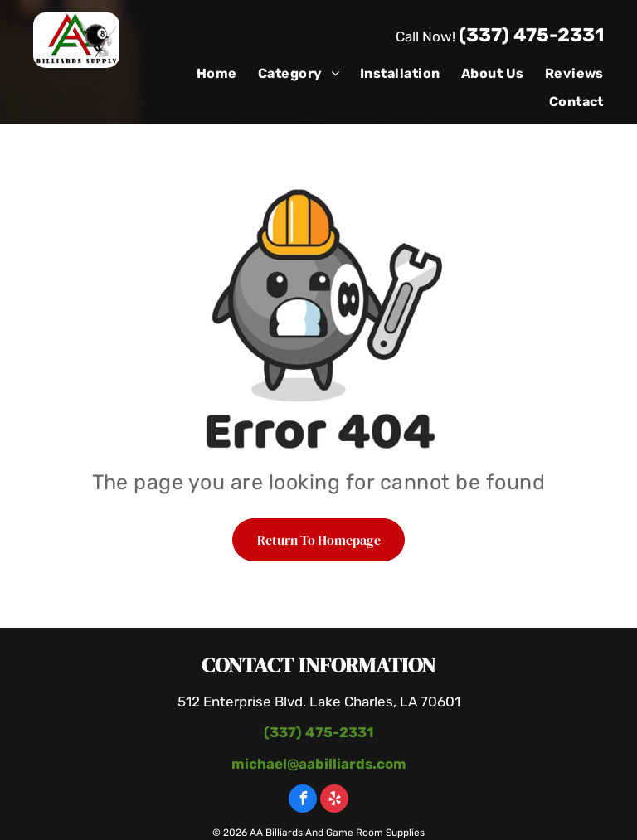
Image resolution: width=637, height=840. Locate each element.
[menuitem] (207, 74)
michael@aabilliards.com (319, 764)
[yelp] (334, 801)
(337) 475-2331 (531, 35)
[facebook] (303, 801)
